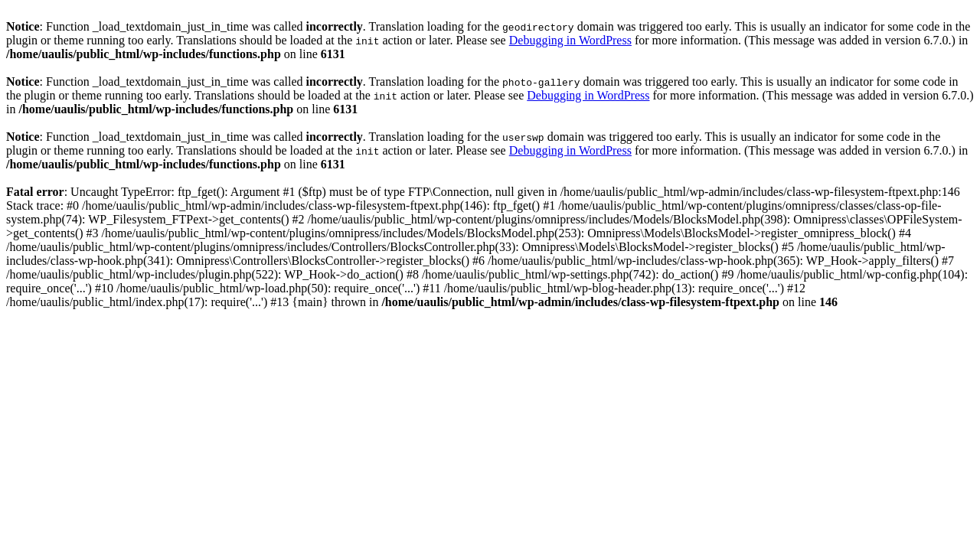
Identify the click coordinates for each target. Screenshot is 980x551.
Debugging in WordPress (570, 40)
